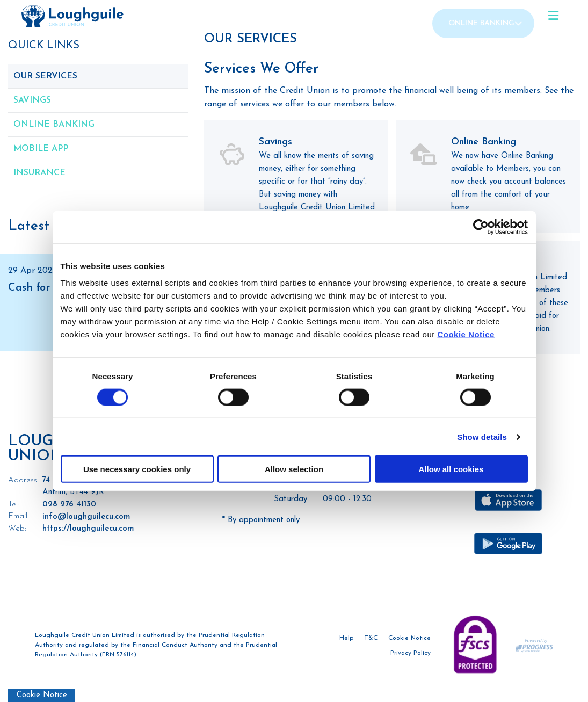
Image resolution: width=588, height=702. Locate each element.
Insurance (39, 173)
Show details (482, 436)
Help (346, 639)
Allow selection (294, 469)
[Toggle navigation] (553, 16)
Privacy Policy (411, 654)
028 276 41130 (69, 505)
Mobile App (41, 149)
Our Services (45, 76)
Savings (32, 100)
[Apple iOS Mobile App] (509, 500)
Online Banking (481, 23)
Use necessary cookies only (137, 469)
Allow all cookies (451, 469)
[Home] (51, 16)
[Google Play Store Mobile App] (509, 544)
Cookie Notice (466, 334)
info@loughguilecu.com (86, 517)
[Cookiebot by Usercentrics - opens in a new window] (481, 227)
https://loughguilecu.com (88, 529)
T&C (371, 639)
